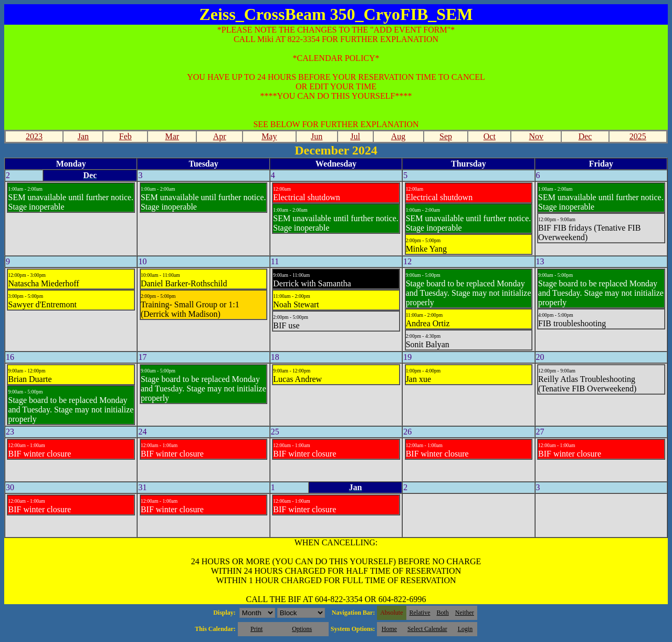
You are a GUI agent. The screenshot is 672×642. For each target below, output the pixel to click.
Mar (172, 136)
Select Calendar (427, 629)
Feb (125, 136)
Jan (83, 136)
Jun (317, 136)
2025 (638, 136)
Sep (446, 136)
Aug (398, 136)
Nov (537, 136)
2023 (34, 136)
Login (465, 629)
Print (256, 629)
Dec (585, 136)
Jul (355, 136)
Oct (490, 136)
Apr (220, 136)
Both (443, 613)
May (269, 136)
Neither (465, 613)
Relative (420, 613)
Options (302, 629)
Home (389, 629)
